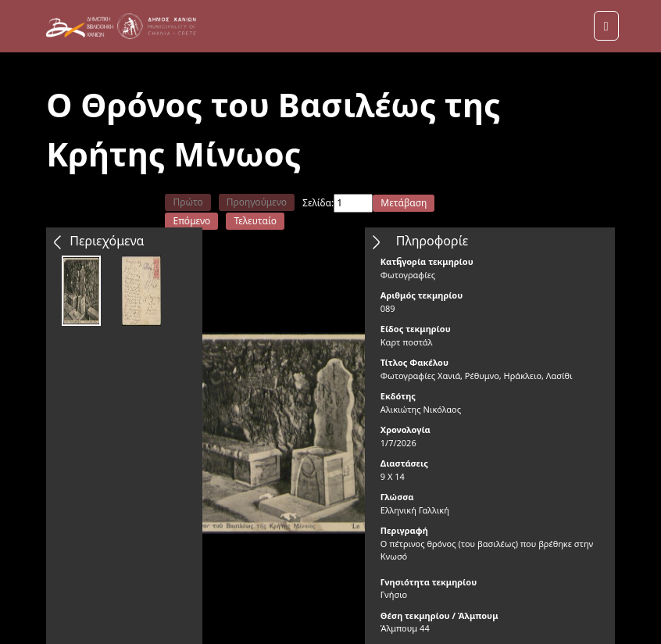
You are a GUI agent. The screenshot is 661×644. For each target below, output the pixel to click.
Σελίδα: (318, 203)
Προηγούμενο (257, 202)
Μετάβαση (404, 203)
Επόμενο (191, 221)
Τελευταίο (255, 221)
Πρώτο (188, 202)
